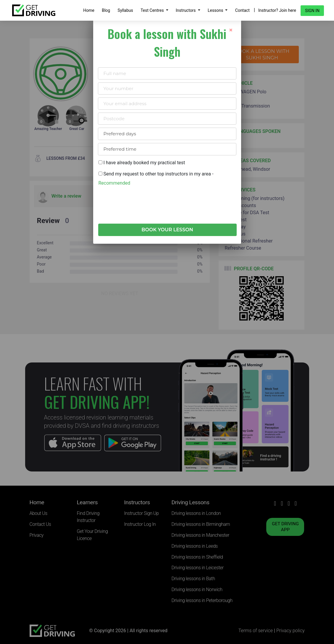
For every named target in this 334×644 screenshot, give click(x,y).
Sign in (312, 11)
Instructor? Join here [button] (277, 10)
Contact (242, 10)
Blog (106, 10)
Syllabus (125, 10)
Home (89, 10)
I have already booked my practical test (142, 163)
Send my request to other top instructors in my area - (156, 178)
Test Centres (153, 10)
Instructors (186, 10)
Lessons (216, 10)
